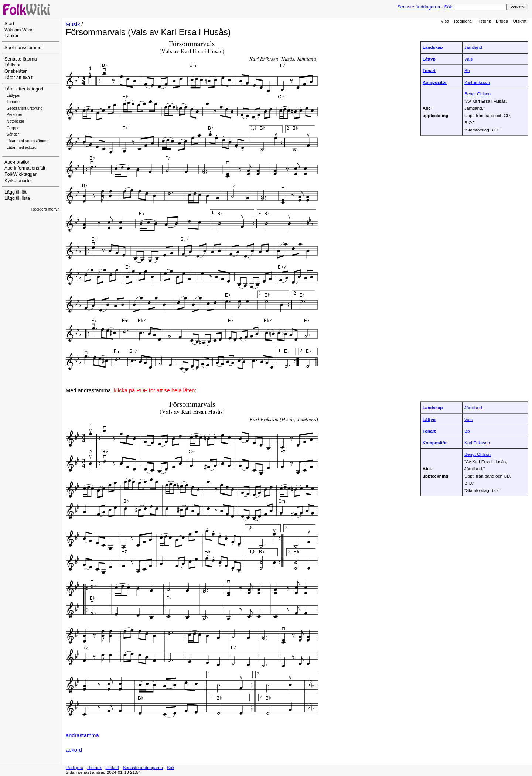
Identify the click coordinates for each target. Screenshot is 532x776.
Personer (14, 115)
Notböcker (15, 121)
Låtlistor (13, 65)
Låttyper (14, 95)
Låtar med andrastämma (28, 141)
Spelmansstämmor (24, 48)
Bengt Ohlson (478, 94)
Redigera (463, 21)
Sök (448, 7)
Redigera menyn (45, 209)
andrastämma (82, 735)
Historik (484, 21)
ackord (74, 750)
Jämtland (473, 47)
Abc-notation (17, 162)
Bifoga (502, 21)
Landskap (433, 47)
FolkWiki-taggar (21, 174)
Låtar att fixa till (20, 78)
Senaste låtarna (21, 59)
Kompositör (435, 82)
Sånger (13, 134)
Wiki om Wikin (19, 30)
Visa (445, 21)
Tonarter (14, 102)
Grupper (14, 128)
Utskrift (520, 21)
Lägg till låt (16, 192)
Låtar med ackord (22, 148)
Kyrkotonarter (18, 181)
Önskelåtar (16, 71)
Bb (467, 70)
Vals (468, 59)
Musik (73, 24)
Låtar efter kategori (24, 89)
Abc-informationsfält (25, 168)
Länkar (11, 36)
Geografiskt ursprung (25, 108)
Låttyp (429, 59)
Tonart (429, 70)
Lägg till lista (17, 198)
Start (9, 24)
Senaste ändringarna (419, 7)
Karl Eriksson (477, 82)
